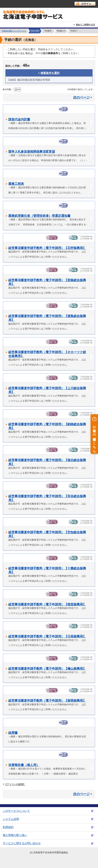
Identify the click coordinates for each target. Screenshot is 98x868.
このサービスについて (16, 811)
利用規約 (8, 827)
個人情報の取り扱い (15, 835)
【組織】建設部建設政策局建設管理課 (29, 80)
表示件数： (8, 89)
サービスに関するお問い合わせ (22, 843)
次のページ (81, 97)
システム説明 (11, 819)
